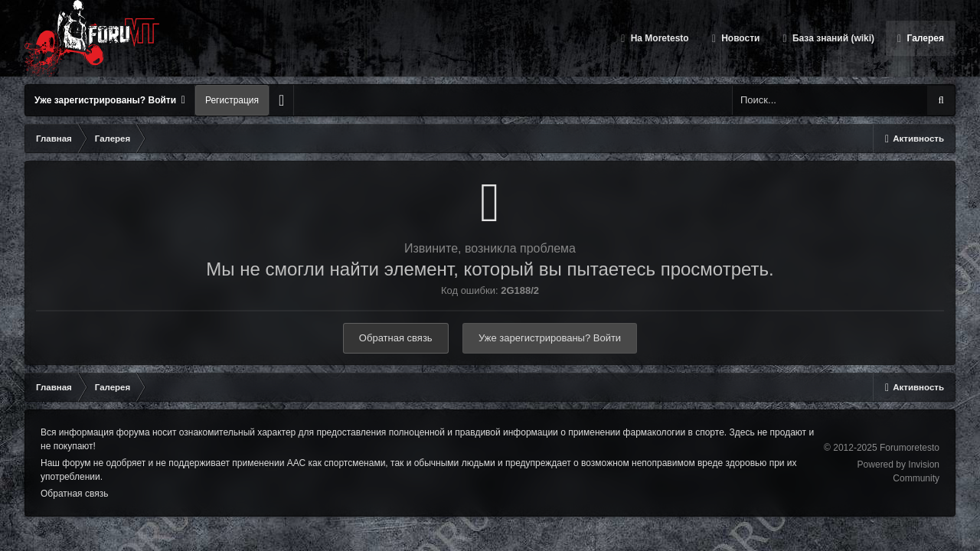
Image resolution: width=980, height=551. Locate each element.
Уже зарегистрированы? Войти (110, 100)
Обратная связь (396, 338)
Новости (740, 38)
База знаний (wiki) (832, 38)
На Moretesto (658, 38)
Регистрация (232, 100)
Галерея (924, 38)
